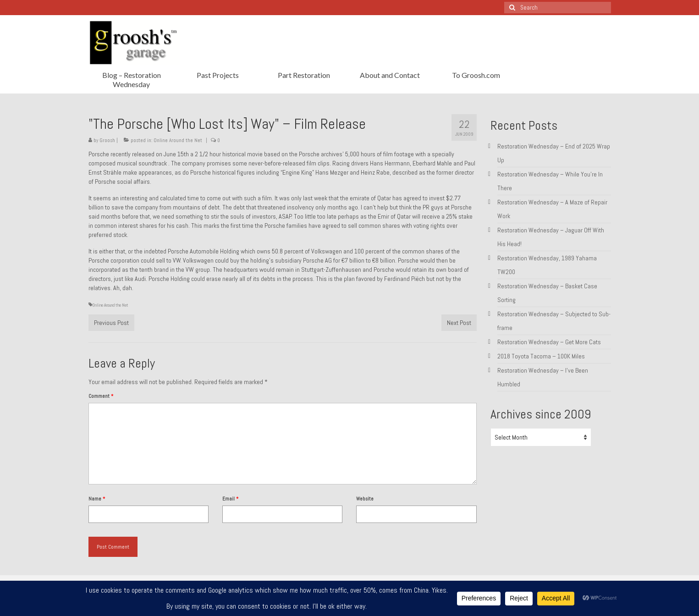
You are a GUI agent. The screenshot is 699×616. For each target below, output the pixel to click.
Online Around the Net (178, 140)
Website (365, 499)
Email (230, 499)
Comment (101, 396)
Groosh (107, 140)
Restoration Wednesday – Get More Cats (549, 342)
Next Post (459, 323)
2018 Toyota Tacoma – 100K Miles (541, 356)
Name (97, 499)
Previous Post (111, 323)
